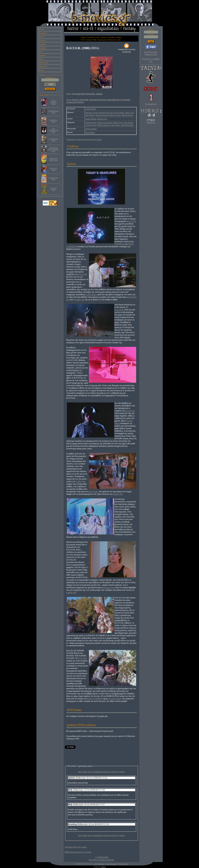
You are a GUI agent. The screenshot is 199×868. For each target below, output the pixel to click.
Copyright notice (99, 864)
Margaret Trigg (91, 113)
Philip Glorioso (104, 125)
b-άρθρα (42, 48)
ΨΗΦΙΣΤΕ (151, 122)
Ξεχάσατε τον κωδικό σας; (151, 60)
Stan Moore (90, 115)
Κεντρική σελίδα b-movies (101, 860)
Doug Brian (90, 133)
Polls (41, 59)
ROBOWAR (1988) (53, 121)
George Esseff (91, 125)
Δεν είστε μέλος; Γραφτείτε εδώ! (151, 53)
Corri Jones (115, 125)
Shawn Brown (127, 115)
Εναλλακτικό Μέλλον (75, 102)
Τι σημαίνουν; (151, 104)
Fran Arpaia (128, 123)
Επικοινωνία (44, 63)
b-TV (41, 52)
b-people (43, 44)
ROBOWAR (120, 244)
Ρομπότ (75, 100)
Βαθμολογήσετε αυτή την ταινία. (78, 852)
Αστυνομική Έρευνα (97, 100)
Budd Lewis (102, 119)
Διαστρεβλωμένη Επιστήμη (118, 100)
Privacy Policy (124, 864)
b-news (42, 37)
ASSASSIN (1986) (53, 169)
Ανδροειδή (84, 100)
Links (42, 70)
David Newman (127, 125)
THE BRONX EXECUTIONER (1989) (53, 149)
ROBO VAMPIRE (94, 699)
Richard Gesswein (106, 113)
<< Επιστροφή (101, 857)
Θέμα (69, 100)
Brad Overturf (115, 115)
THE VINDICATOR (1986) (53, 130)
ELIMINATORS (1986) (53, 112)
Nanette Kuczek (102, 115)
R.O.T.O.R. (132, 221)
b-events (42, 55)
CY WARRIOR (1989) (53, 140)
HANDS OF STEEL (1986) (53, 159)
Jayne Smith (119, 113)
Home (42, 29)
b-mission (43, 33)
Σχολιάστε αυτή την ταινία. (76, 847)
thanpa (103, 867)
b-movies (43, 40)
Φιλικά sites (44, 66)
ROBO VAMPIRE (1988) (53, 102)
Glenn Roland (91, 129)
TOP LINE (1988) (53, 189)
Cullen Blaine (91, 109)
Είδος (69, 94)
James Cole (129, 113)
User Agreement (112, 864)
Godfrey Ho (80, 300)
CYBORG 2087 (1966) (53, 178)
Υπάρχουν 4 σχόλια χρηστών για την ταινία (84, 139)
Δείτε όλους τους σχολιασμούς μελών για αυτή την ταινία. (101, 772)
